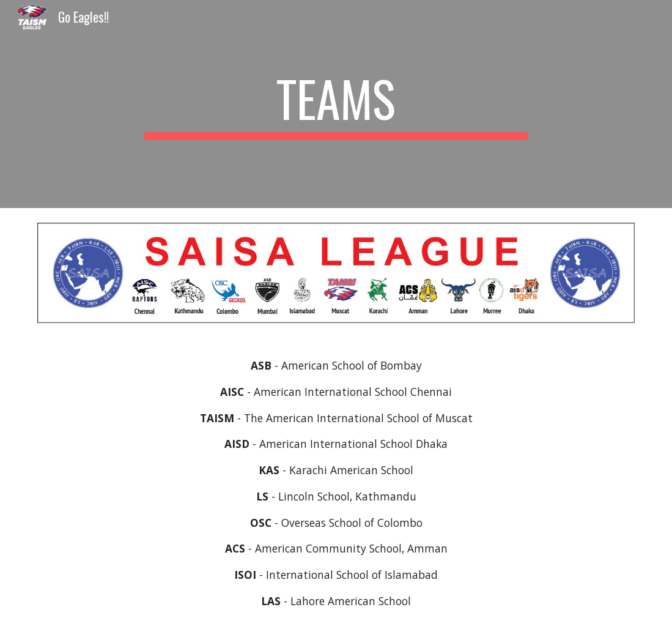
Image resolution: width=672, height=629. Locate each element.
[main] (336, 104)
